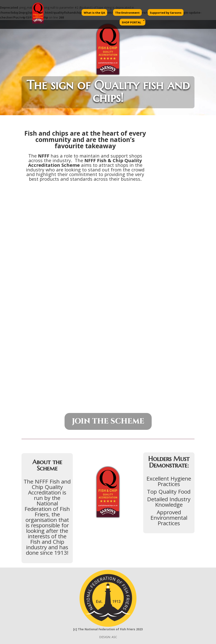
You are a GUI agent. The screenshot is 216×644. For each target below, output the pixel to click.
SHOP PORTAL (131, 22)
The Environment (127, 13)
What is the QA (94, 13)
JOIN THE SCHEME (108, 421)
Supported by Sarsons (166, 13)
